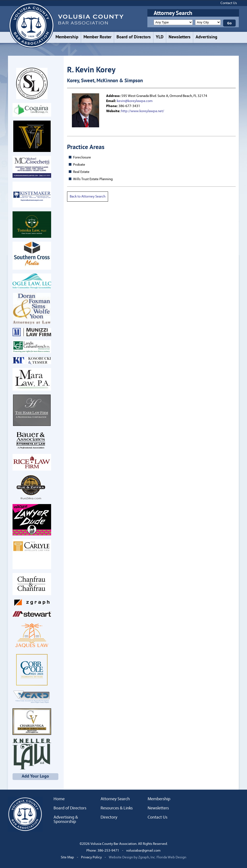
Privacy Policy (91, 857)
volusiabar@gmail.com (143, 851)
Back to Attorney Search (88, 196)
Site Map (67, 857)
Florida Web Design (171, 857)
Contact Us (229, 3)
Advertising (206, 37)
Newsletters (180, 37)
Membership (67, 37)
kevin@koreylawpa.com (135, 101)
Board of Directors (134, 37)
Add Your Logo (35, 776)
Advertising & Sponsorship (66, 820)
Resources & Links (117, 808)
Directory (109, 817)
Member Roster (97, 37)
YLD (160, 37)
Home (59, 799)
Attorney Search (115, 799)
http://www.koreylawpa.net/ (143, 111)
